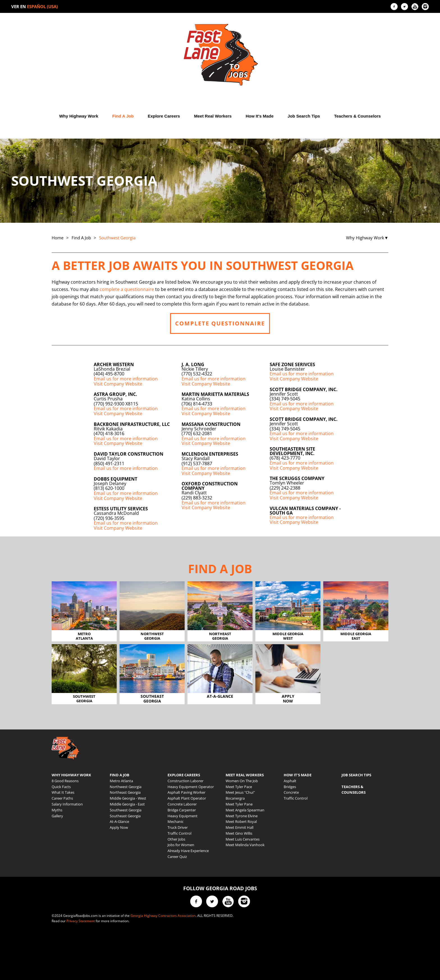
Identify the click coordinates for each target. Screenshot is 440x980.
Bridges (290, 787)
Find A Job (123, 116)
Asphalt (290, 781)
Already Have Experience (188, 851)
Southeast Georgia (125, 816)
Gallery (57, 816)
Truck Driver (178, 827)
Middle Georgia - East (127, 804)
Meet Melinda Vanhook (245, 845)
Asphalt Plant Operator (187, 798)
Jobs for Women (181, 845)
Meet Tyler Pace (239, 787)
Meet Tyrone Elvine (242, 816)
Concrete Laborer (182, 804)
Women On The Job (242, 781)
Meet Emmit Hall (240, 827)
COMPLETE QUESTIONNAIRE (220, 323)
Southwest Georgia (126, 810)
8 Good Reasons (65, 781)
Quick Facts (61, 787)
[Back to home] (220, 55)
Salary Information (67, 804)
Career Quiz (177, 857)
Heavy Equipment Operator (191, 787)
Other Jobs (176, 839)
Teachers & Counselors (357, 116)
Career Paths (62, 798)
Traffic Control (179, 833)
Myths (57, 810)
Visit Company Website (118, 384)
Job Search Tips (304, 116)
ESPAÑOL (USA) (42, 6)
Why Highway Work (79, 116)
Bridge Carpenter (182, 810)
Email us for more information (126, 379)
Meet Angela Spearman (245, 810)
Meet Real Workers (213, 116)
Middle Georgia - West (128, 798)
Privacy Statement (81, 921)
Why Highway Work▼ (367, 238)
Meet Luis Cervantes (243, 839)
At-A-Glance (119, 821)
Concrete (291, 792)
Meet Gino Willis (239, 833)
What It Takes (63, 792)
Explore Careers (164, 116)
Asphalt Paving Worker (186, 792)
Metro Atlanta (121, 781)
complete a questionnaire (127, 289)
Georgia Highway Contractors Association (163, 916)
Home (58, 238)
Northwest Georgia (126, 787)
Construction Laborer (185, 781)
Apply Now (119, 827)
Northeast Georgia (125, 792)
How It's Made (259, 116)
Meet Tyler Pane (239, 804)
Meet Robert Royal (241, 821)
